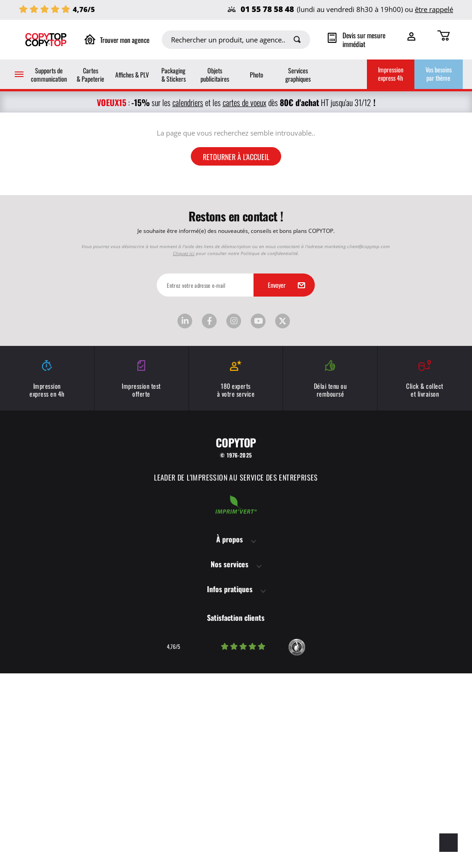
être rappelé (434, 9)
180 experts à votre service (236, 574)
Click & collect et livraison (425, 574)
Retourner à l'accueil (236, 351)
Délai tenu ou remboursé (330, 574)
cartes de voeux (245, 102)
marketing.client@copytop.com (357, 440)
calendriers (188, 102)
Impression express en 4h (47, 574)
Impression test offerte (142, 574)
